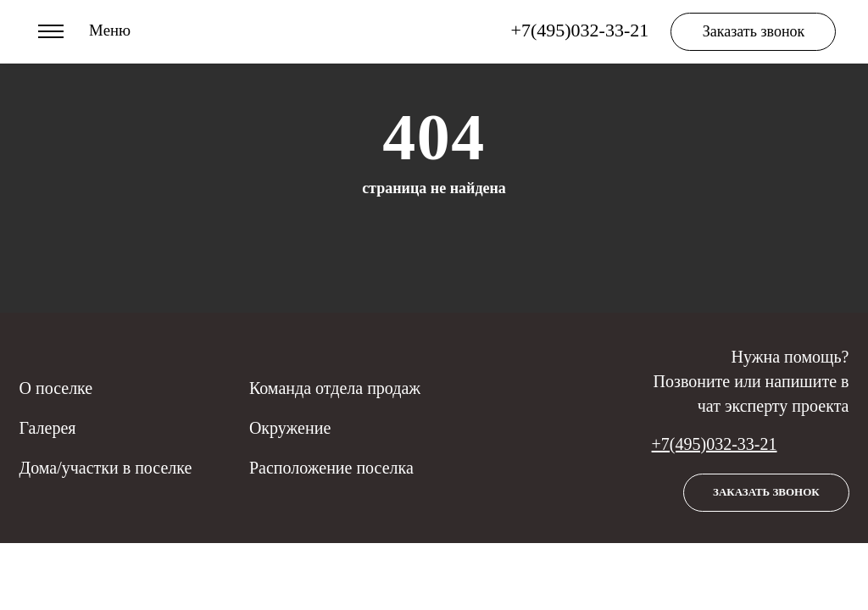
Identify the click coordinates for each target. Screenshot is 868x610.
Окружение (290, 428)
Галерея (48, 428)
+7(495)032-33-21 (715, 444)
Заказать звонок (754, 31)
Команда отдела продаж (335, 388)
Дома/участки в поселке (106, 468)
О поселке (56, 388)
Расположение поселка (331, 468)
